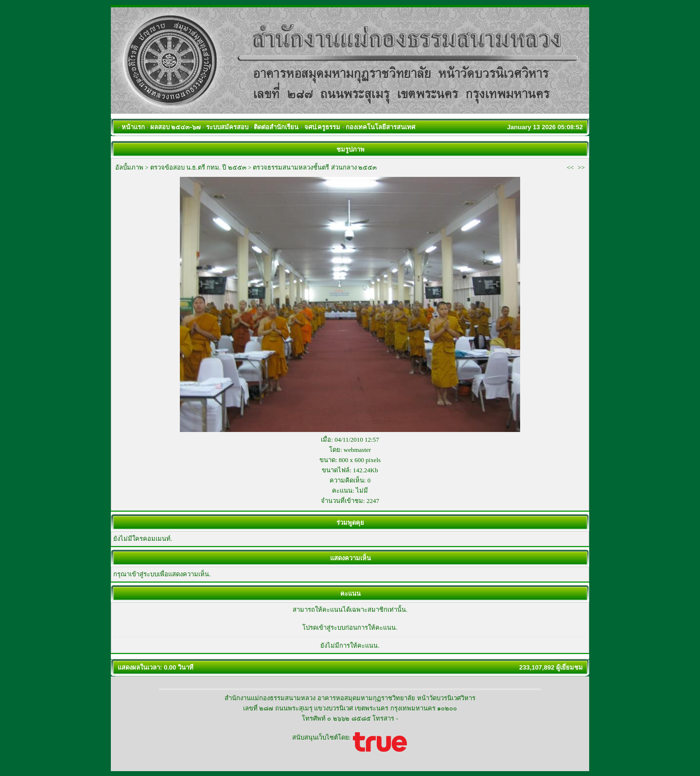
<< (570, 167)
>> (581, 167)
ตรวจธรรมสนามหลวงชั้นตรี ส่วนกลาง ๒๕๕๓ (315, 167)
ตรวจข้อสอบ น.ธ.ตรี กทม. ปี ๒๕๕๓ (198, 167)
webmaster (357, 450)
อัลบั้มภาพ (129, 167)
